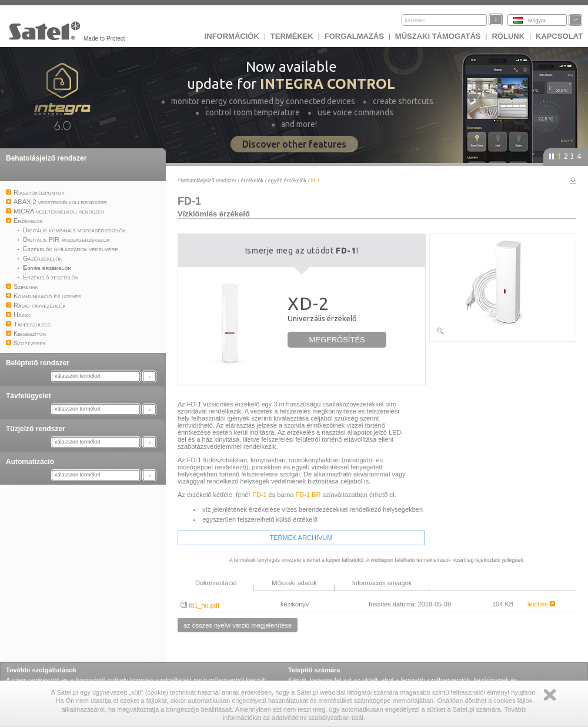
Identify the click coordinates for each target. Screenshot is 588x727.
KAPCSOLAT (559, 36)
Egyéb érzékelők (288, 181)
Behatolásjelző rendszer (46, 158)
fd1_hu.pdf (200, 605)
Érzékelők (253, 181)
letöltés (541, 604)
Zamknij (550, 695)
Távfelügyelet (29, 396)
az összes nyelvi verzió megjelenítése (238, 625)
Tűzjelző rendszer (36, 429)
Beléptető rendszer (38, 363)
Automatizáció (30, 462)
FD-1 (259, 495)
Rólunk (508, 36)
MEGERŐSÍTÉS (337, 340)
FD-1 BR (308, 495)
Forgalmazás (354, 36)
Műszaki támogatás (438, 36)
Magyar (537, 21)
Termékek (292, 36)
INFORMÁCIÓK (232, 36)
